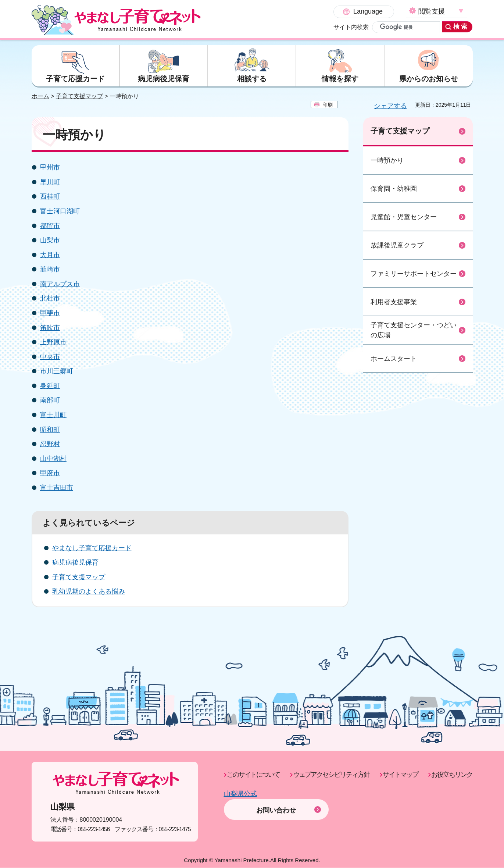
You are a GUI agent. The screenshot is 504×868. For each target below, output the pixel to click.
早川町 (50, 182)
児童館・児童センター (404, 217)
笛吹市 (50, 328)
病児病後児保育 (75, 563)
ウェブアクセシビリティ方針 (331, 775)
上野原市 (53, 342)
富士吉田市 (57, 488)
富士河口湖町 (60, 211)
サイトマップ (400, 775)
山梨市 (50, 241)
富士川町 (53, 415)
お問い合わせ (276, 800)
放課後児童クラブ (397, 245)
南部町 (50, 401)
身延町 (50, 386)
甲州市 (50, 168)
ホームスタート (394, 359)
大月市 (50, 255)
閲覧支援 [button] (368, 11)
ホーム (40, 97)
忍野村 (50, 444)
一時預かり (387, 160)
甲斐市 (50, 313)
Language (304, 11)
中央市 (50, 357)
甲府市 (50, 473)
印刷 (328, 105)
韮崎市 (50, 270)
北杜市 (50, 299)
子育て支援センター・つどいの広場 (414, 330)
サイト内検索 (287, 27)
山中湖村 (53, 459)
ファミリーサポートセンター (414, 274)
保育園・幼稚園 (394, 189)
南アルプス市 (60, 284)
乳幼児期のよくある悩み (89, 592)
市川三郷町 (57, 371)
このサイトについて (253, 775)
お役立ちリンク (452, 775)
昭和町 (50, 430)
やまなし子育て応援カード (92, 548)
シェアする (390, 106)
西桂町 (50, 197)
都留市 (50, 226)
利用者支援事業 (394, 302)
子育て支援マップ (79, 97)
